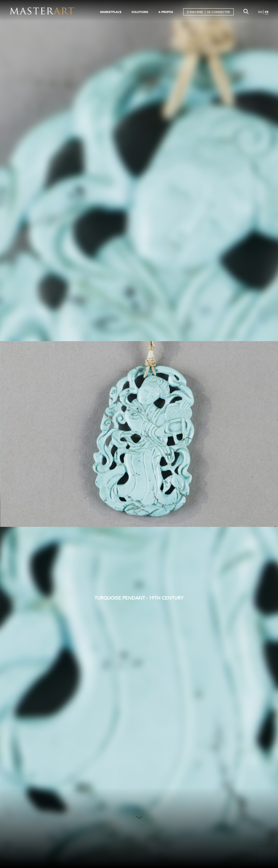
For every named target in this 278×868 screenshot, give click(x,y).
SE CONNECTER (218, 12)
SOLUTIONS (140, 12)
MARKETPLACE (111, 12)
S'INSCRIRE (195, 12)
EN (260, 12)
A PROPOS (166, 12)
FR (266, 12)
